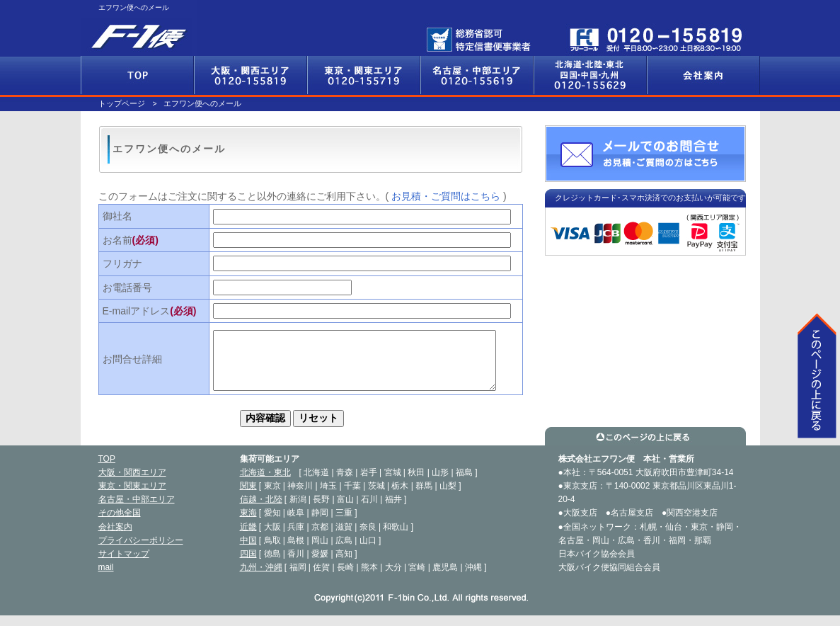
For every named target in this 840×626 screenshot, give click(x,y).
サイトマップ (124, 564)
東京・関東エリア (364, 75)
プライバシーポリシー (141, 551)
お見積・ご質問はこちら (446, 196)
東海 (248, 523)
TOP (107, 469)
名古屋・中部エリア (477, 75)
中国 (248, 551)
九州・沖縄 (261, 578)
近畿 (248, 537)
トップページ (122, 103)
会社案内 (703, 75)
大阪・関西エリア (251, 75)
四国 (248, 564)
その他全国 (590, 75)
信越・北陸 (261, 510)
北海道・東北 (265, 483)
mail (106, 578)
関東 (248, 496)
